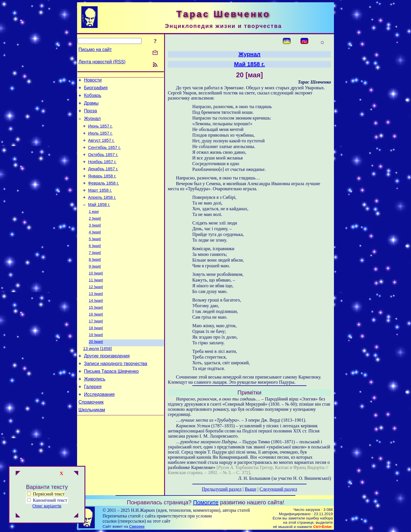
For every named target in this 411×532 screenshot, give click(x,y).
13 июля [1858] (97, 376)
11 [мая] (96, 302)
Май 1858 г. (99, 220)
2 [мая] (95, 235)
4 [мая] (95, 250)
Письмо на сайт (95, 49)
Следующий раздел (278, 489)
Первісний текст (46, 494)
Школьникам (92, 444)
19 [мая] (96, 361)
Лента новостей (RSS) (102, 62)
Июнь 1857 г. (100, 132)
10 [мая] (96, 294)
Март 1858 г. (100, 204)
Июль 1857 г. (100, 140)
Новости (93, 81)
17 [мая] (96, 346)
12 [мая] (96, 309)
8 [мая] (95, 279)
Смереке (137, 526)
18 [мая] (96, 354)
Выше (250, 489)
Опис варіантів (47, 506)
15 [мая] (96, 331)
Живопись (95, 410)
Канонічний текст (50, 500)
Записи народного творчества (116, 393)
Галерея (93, 419)
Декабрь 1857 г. (103, 180)
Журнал (92, 124)
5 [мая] (95, 257)
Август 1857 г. (101, 148)
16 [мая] (96, 339)
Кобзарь (93, 98)
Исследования (99, 427)
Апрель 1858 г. (102, 212)
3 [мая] (95, 242)
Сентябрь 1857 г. (104, 156)
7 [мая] (95, 272)
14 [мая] (96, 324)
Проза (90, 115)
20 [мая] (96, 368)
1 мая (94, 227)
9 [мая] (95, 287)
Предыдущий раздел (222, 489)
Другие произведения (107, 384)
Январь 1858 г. (102, 188)
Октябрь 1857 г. (103, 164)
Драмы (91, 107)
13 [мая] (96, 316)
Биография (96, 89)
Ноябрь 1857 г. (102, 172)
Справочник (91, 436)
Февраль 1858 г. (104, 196)
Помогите (206, 502)
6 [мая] (95, 265)
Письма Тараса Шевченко (111, 401)
